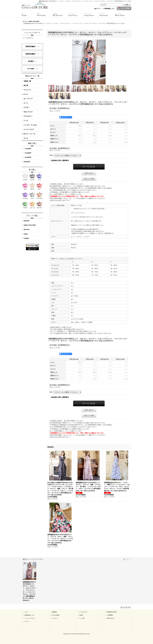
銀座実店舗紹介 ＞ (32, 54)
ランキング (55, 618)
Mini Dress (123, 15)
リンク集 (82, 618)
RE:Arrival (61, 15)
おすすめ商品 (56, 615)
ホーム (26, 612)
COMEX (26, 238)
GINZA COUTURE (30, 225)
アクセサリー (28, 116)
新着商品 (54, 612)
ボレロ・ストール (30, 134)
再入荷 (26, 85)
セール (26, 138)
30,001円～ (27, 162)
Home (29, 15)
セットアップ (28, 99)
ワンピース (27, 90)
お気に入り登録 (89, 179)
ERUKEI (26, 221)
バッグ (26, 121)
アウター (27, 107)
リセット (128, 559)
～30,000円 (27, 157)
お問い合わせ (89, 173)
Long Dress (92, 15)
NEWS (81, 615)
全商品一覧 (27, 81)
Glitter (26, 234)
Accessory (107, 15)
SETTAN (27, 230)
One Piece (76, 15)
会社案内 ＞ (32, 61)
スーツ (26, 103)
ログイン (98, 9)
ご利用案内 (110, 615)
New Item (45, 15)
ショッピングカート (30, 618)
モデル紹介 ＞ (32, 69)
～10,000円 (27, 149)
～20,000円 (27, 153)
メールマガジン (84, 612)
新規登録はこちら (110, 9)
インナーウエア (29, 129)
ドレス (26, 94)
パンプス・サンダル (30, 125)
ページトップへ (127, 607)
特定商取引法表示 (112, 612)
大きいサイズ (28, 112)
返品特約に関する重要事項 (60, 160)
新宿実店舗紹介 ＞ (32, 46)
